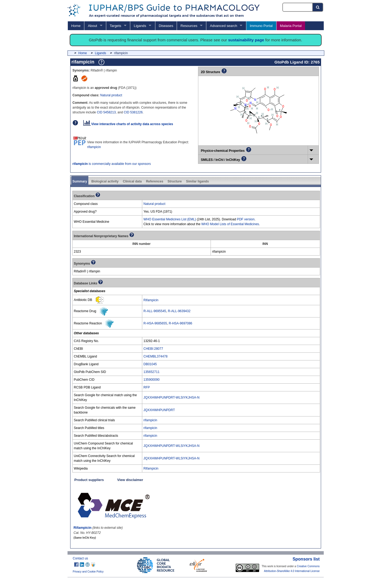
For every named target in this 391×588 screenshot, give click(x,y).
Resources (189, 26)
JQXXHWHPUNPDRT (159, 410)
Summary (80, 181)
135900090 (152, 380)
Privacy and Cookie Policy (88, 572)
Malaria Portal (291, 26)
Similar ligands (197, 181)
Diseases (166, 26)
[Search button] (318, 7)
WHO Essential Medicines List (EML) (170, 219)
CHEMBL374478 (156, 356)
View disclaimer (130, 480)
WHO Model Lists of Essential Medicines (230, 224)
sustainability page (246, 40)
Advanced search (224, 26)
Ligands (140, 26)
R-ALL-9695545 (155, 311)
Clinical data (132, 181)
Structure (175, 181)
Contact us (80, 558)
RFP (147, 387)
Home (76, 26)
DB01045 (150, 364)
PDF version (246, 219)
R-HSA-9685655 (155, 323)
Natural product (111, 95)
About (92, 26)
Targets (115, 26)
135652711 (152, 372)
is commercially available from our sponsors (112, 164)
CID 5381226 (133, 112)
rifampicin (94, 147)
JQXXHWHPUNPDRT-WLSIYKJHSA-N (172, 398)
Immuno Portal (261, 26)
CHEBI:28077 (153, 349)
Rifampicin (151, 300)
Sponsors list (306, 559)
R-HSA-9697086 (180, 323)
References (155, 181)
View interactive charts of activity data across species (128, 124)
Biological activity (105, 181)
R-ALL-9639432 (179, 311)
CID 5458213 (106, 112)
